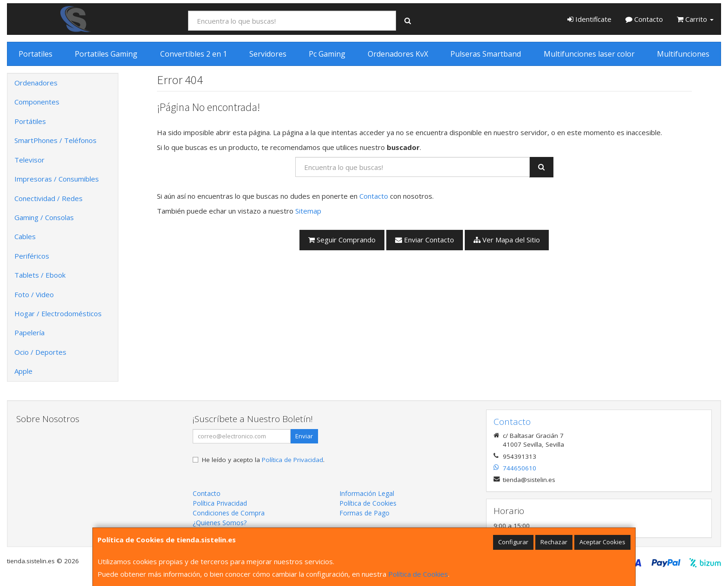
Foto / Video (34, 294)
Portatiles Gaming (106, 54)
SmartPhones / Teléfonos (55, 140)
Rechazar (554, 542)
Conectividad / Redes (49, 198)
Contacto (644, 19)
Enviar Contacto (425, 240)
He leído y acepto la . (263, 460)
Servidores (268, 54)
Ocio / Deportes (40, 352)
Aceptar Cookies (602, 542)
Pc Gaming (327, 54)
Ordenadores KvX (398, 54)
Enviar (304, 436)
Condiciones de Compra (229, 513)
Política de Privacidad (292, 460)
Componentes (37, 102)
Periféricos (32, 256)
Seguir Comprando (342, 240)
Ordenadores (36, 83)
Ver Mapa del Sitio (507, 240)
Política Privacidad (220, 503)
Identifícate (589, 19)
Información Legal (367, 493)
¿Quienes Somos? (220, 523)
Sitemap (308, 211)
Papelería (29, 332)
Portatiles (36, 54)
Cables (25, 236)
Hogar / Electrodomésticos (58, 313)
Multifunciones (683, 54)
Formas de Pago (364, 513)
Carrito (695, 19)
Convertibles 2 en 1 (194, 54)
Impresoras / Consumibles (57, 179)
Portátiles (30, 121)
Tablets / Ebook (40, 275)
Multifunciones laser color (589, 54)
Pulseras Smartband (486, 54)
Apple (23, 371)
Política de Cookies (418, 574)
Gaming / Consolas (44, 217)
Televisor (29, 160)
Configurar (513, 542)
